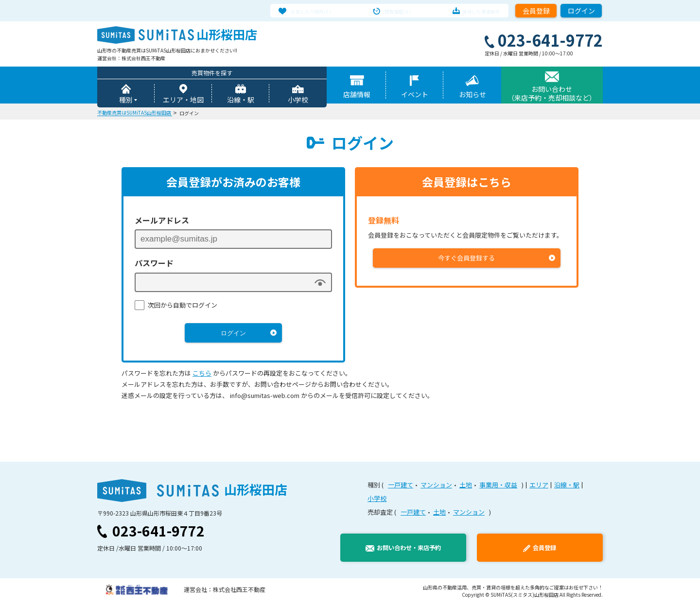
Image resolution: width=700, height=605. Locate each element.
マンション (436, 486)
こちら (202, 374)
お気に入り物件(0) (322, 11)
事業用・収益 (498, 486)
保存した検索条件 (471, 11)
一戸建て (401, 486)
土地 (466, 486)
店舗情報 (357, 96)
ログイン (581, 11)
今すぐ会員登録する (467, 259)
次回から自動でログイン (183, 306)
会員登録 (536, 11)
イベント (415, 96)
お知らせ (472, 96)
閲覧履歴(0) (398, 11)
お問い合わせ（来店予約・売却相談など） (552, 95)
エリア (539, 486)
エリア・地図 (183, 101)
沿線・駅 (241, 101)
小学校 (298, 101)
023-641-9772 (158, 532)
